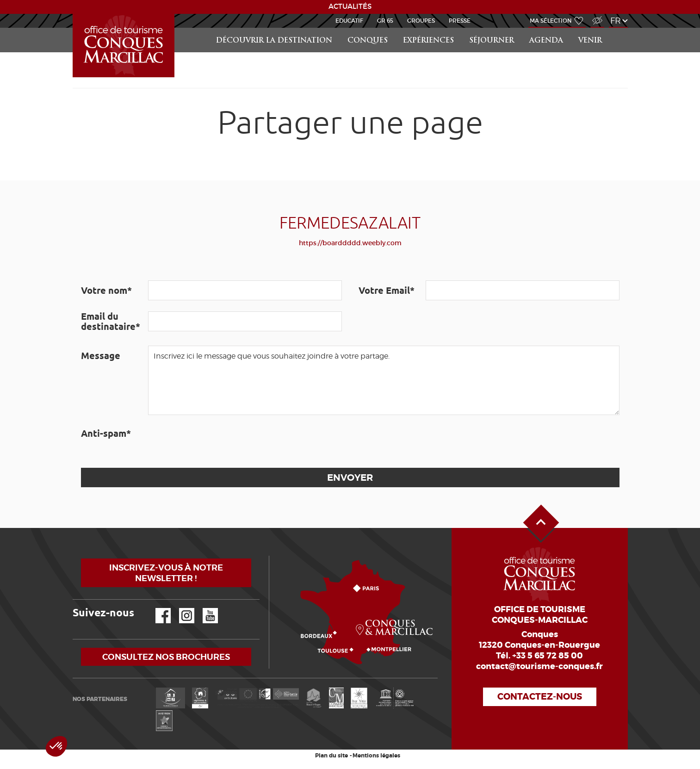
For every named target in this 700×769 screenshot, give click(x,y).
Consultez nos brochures (166, 657)
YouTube (204, 608)
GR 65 (385, 21)
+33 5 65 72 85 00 (548, 656)
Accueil (74, 14)
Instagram (180, 608)
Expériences (428, 41)
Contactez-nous (540, 697)
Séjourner (492, 41)
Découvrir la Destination (274, 41)
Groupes (421, 21)
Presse (460, 21)
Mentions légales (376, 756)
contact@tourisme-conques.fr (539, 666)
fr (616, 21)
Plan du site (331, 756)
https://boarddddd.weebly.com (350, 243)
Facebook (157, 608)
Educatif (349, 21)
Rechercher (619, 28)
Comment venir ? (271, 556)
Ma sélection (551, 21)
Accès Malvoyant (595, 16)
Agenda (546, 41)
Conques (368, 41)
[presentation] (218, 441)
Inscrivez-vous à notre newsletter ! (166, 573)
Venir (590, 41)
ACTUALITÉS (350, 6)
